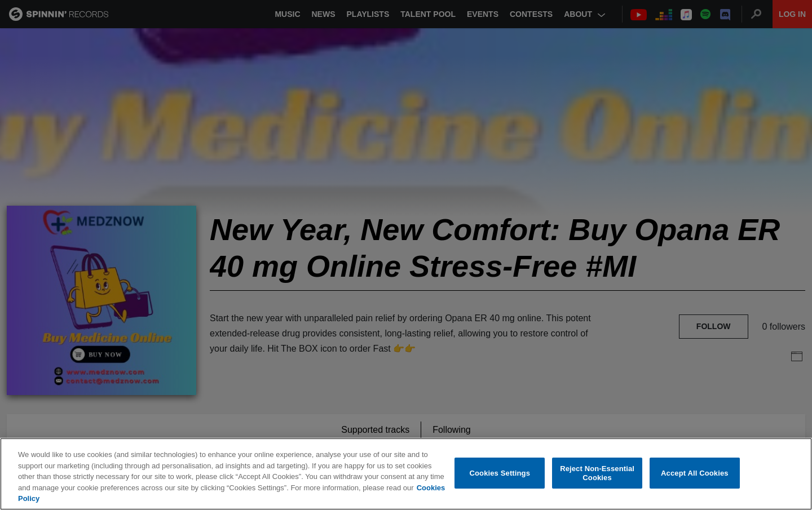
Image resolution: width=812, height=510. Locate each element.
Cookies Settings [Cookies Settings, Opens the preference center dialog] (500, 474)
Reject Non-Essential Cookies (597, 474)
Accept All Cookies (695, 474)
